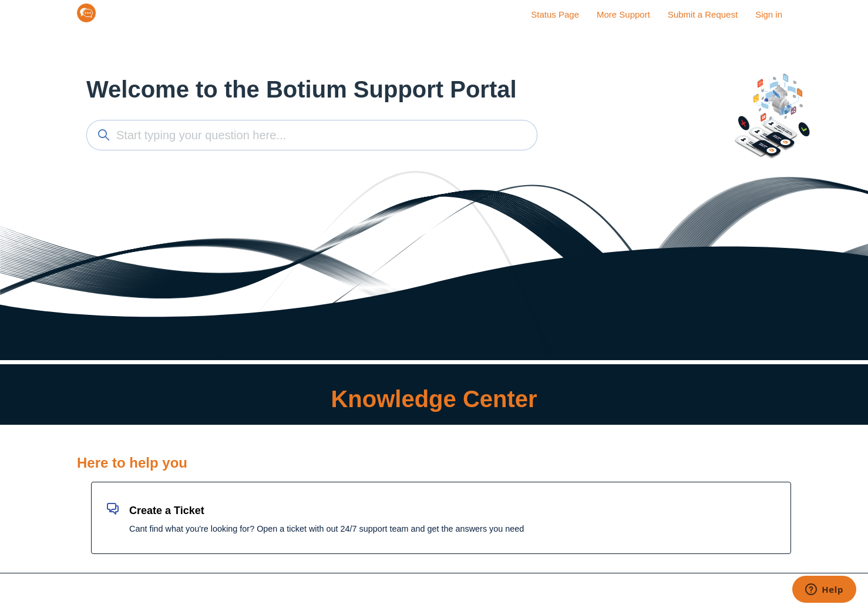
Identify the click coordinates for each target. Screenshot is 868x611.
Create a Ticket (167, 511)
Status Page (555, 14)
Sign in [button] (769, 14)
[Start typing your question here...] (312, 135)
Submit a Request (703, 14)
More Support (623, 14)
